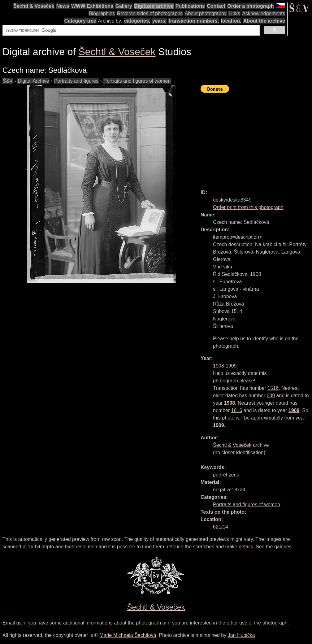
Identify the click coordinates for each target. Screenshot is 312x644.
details (246, 547)
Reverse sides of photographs (150, 13)
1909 (294, 410)
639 (271, 396)
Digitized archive (154, 6)
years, (159, 21)
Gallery (123, 6)
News (63, 6)
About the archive (264, 21)
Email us (12, 623)
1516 (273, 388)
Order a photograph (250, 6)
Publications (190, 6)
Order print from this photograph (248, 207)
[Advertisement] (256, 138)
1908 (230, 403)
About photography (206, 13)
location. (231, 21)
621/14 (221, 527)
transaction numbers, (194, 21)
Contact (216, 6)
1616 (237, 410)
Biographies (102, 13)
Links (234, 13)
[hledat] (130, 30)
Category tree (80, 21)
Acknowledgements (264, 13)
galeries (283, 547)
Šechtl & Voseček (34, 6)
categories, (137, 21)
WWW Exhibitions (92, 6)
